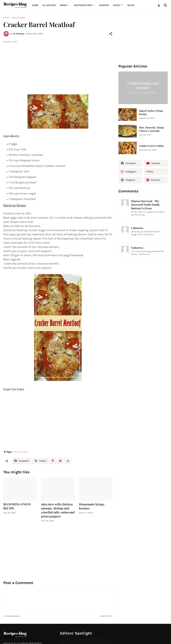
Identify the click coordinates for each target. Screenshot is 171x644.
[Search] (165, 5)
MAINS (63, 5)
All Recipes (49, 5)
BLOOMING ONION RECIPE (17, 506)
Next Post (106, 616)
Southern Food (83, 5)
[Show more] (68, 461)
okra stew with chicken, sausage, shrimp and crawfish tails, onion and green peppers (58, 510)
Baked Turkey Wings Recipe (151, 112)
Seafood (104, 5)
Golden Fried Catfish (151, 146)
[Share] (111, 34)
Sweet (117, 5)
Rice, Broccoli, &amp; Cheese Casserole (152, 129)
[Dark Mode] (159, 5)
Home (35, 5)
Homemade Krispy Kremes (92, 506)
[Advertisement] (58, 67)
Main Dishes (19, 18)
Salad (131, 5)
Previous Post (12, 616)
